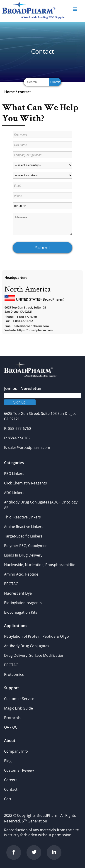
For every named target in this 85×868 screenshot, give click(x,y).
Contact (11, 789)
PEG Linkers (14, 474)
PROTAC (11, 584)
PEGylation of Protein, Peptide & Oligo (36, 636)
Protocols (12, 718)
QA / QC (11, 727)
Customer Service (19, 699)
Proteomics (14, 674)
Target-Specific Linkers (23, 536)
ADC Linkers (14, 493)
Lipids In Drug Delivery (23, 555)
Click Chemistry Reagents (25, 483)
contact (24, 92)
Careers (11, 780)
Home (10, 92)
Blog (8, 761)
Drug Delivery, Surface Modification (34, 655)
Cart (8, 799)
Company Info (16, 751)
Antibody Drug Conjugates (27, 646)
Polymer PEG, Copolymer (25, 546)
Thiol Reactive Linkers (22, 517)
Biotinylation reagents (23, 603)
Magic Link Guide (18, 708)
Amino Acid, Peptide (21, 574)
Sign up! (20, 402)
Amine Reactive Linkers (24, 527)
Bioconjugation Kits (21, 612)
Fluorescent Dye (18, 593)
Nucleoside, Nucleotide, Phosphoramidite (40, 565)
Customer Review (19, 770)
